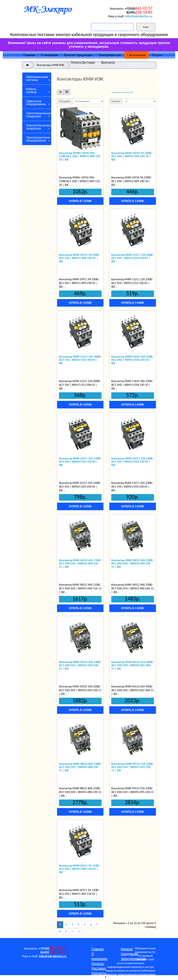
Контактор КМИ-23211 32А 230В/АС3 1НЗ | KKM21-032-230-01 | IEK (132, 462)
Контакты (108, 62)
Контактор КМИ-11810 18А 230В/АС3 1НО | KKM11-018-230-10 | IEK (132, 360)
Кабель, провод (31, 91)
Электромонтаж (109, 55)
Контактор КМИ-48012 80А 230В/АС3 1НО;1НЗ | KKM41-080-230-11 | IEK (80, 767)
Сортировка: (65, 101)
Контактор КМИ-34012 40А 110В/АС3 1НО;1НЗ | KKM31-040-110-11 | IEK (80, 563)
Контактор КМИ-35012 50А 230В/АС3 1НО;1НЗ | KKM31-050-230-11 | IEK (80, 665)
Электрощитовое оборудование (38, 139)
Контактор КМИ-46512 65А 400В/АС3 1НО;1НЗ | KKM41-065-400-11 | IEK (132, 665)
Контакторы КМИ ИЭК (50, 65)
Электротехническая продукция (39, 127)
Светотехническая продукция (39, 115)
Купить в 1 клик (80, 201)
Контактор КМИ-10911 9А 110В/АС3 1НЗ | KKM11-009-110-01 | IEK (79, 869)
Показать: (116, 101)
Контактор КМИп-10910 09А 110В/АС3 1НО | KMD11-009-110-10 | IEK (80, 156)
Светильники (136, 55)
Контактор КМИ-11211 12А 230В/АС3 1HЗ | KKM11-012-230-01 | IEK (132, 258)
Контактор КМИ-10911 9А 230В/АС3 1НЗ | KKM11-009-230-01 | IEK (79, 258)
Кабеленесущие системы (37, 78)
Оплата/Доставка (83, 62)
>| (79, 931)
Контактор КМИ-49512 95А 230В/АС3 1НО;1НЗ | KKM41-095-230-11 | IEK (132, 767)
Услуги (157, 55)
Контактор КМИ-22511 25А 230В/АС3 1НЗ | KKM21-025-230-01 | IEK (80, 462)
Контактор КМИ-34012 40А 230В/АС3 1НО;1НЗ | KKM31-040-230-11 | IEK (132, 563)
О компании (49, 55)
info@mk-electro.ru (139, 16)
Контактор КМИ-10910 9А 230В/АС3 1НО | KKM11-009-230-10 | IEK (132, 156)
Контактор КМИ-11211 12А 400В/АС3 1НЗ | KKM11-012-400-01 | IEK (80, 360)
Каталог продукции (78, 55)
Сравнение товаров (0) (122, 92)
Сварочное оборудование (36, 103)
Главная (29, 55)
